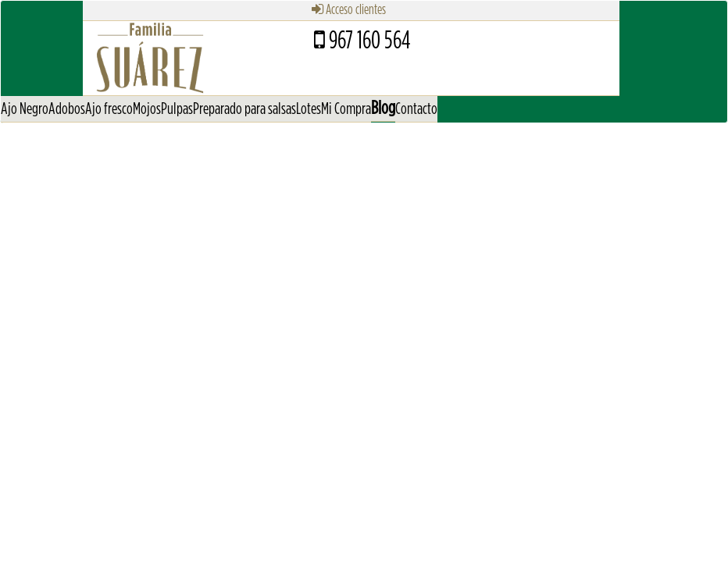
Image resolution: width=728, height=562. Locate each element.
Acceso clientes (349, 10)
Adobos (67, 109)
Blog (383, 108)
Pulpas (177, 109)
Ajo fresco (109, 109)
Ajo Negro (25, 109)
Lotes (309, 109)
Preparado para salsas (244, 109)
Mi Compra (346, 109)
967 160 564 (362, 41)
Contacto (416, 109)
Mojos (147, 109)
